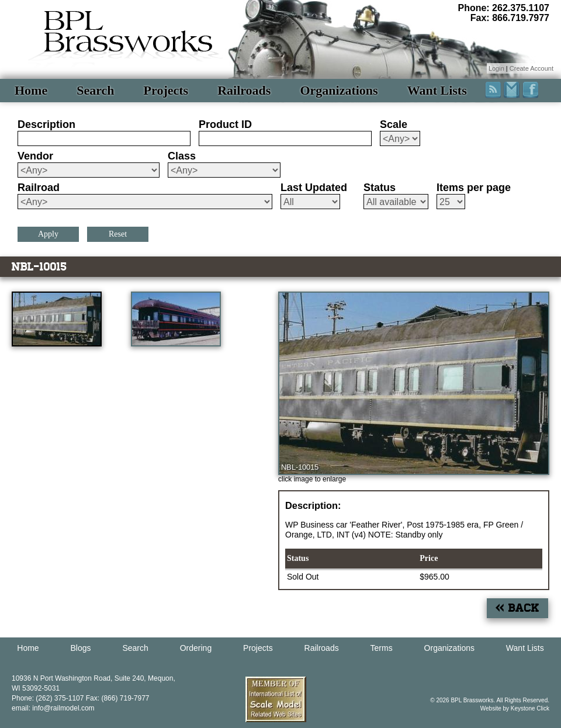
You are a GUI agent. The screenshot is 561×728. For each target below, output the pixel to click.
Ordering (196, 648)
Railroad (39, 188)
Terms (382, 648)
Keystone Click (530, 708)
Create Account (531, 68)
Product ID (225, 124)
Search (95, 90)
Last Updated (314, 188)
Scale (394, 124)
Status (380, 188)
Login (496, 68)
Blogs (81, 648)
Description (46, 124)
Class (182, 156)
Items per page (474, 188)
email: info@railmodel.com (53, 708)
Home (31, 90)
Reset (118, 234)
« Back (517, 608)
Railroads (244, 90)
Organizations (339, 90)
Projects (166, 90)
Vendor (35, 156)
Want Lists (437, 90)
